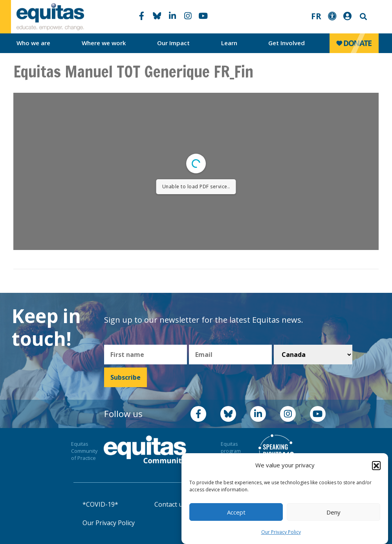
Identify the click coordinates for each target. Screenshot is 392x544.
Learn (229, 43)
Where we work (104, 43)
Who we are (33, 43)
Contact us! (171, 504)
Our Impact (173, 43)
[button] (376, 465)
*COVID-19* (100, 504)
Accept (236, 512)
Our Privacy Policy (281, 532)
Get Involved (287, 43)
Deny (333, 512)
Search (363, 17)
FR (316, 16)
